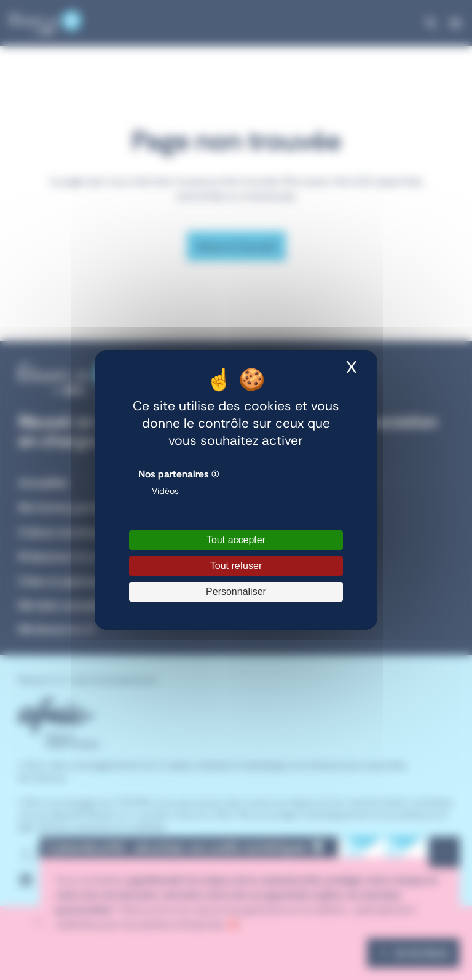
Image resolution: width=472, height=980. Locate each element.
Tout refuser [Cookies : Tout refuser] (236, 566)
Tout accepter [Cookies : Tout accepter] (236, 540)
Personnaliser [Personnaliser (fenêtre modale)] (236, 592)
